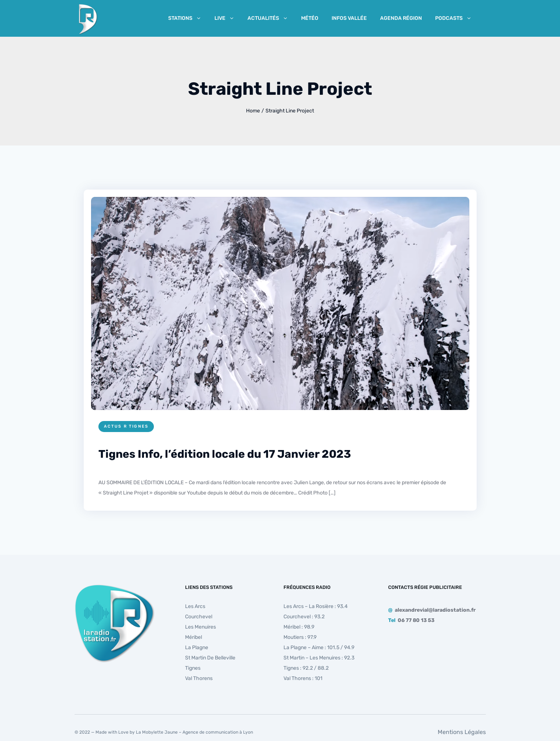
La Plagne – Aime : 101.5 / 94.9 (319, 648)
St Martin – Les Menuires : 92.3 (319, 658)
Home (253, 111)
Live (224, 18)
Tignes (193, 668)
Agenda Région (401, 18)
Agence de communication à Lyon (218, 732)
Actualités (268, 18)
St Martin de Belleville (210, 658)
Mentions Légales (462, 732)
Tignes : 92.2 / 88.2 (306, 668)
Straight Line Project (290, 111)
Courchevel (199, 617)
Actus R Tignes (126, 426)
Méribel (194, 637)
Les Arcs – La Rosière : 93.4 (316, 606)
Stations (185, 18)
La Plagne (197, 648)
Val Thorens (199, 678)
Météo (310, 18)
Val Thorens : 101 (303, 678)
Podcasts (453, 18)
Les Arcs (195, 606)
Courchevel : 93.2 (304, 617)
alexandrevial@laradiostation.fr (435, 610)
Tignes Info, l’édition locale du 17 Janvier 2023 (225, 454)
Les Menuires (200, 627)
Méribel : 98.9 (299, 627)
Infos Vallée (349, 18)
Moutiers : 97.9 (300, 637)
